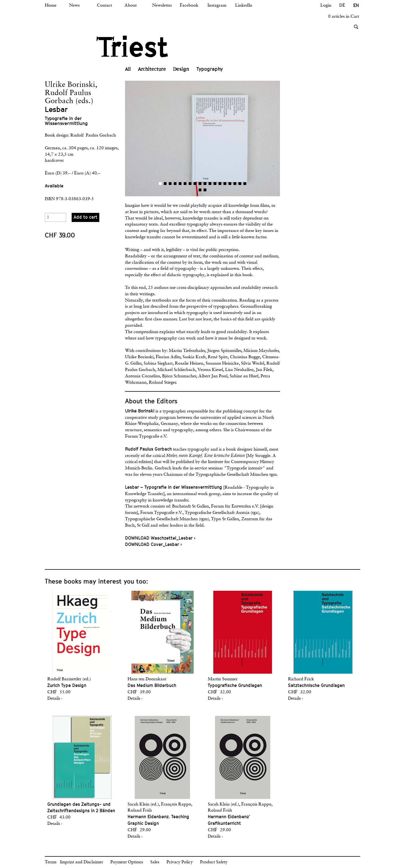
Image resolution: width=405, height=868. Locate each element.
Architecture (152, 69)
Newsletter (162, 6)
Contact (104, 6)
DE (342, 6)
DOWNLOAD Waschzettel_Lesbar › (160, 538)
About (131, 6)
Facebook (189, 6)
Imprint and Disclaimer (82, 862)
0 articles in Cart (344, 17)
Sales (155, 862)
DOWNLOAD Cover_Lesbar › (153, 544)
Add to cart (85, 217)
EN (356, 5)
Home (51, 6)
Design (181, 69)
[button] (164, 138)
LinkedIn (244, 6)
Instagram (217, 6)
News (74, 6)
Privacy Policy (180, 862)
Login (326, 6)
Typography (210, 69)
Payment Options (127, 862)
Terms (51, 862)
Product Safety (214, 862)
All (128, 69)
